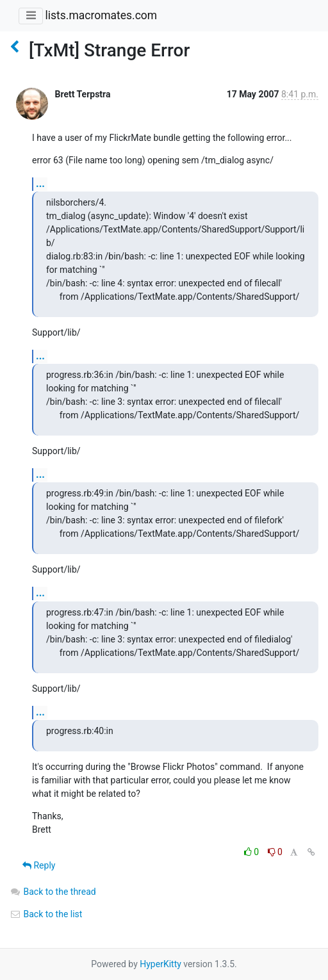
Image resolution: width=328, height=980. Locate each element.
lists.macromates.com (101, 15)
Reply (39, 865)
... (40, 184)
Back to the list (46, 914)
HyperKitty (160, 964)
